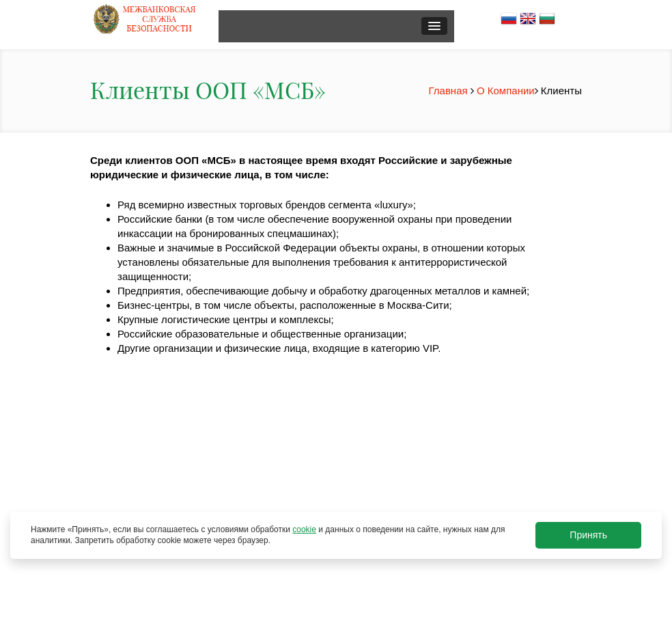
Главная (450, 91)
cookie (304, 529)
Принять (588, 535)
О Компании (506, 91)
